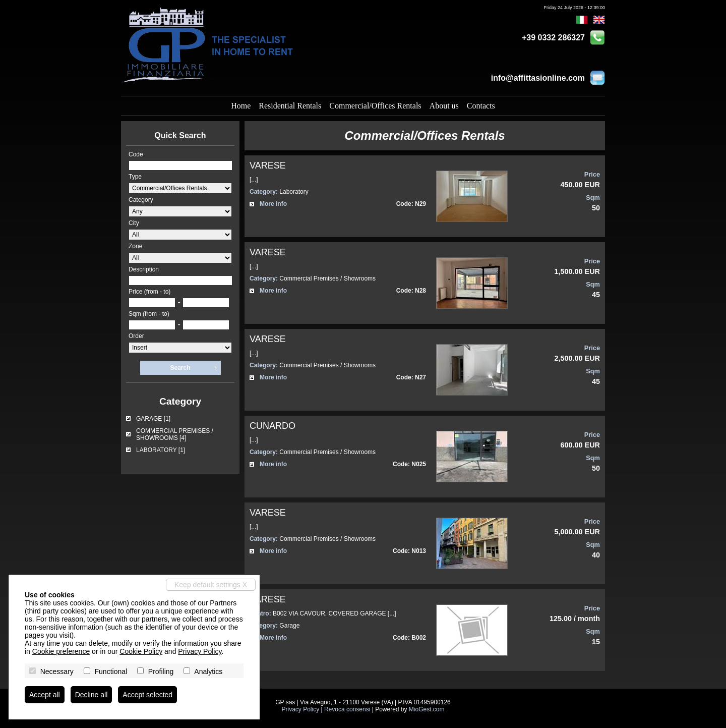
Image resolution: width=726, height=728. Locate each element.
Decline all (92, 695)
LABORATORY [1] (161, 450)
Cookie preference (61, 651)
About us (444, 106)
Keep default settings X (211, 585)
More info (273, 204)
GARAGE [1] (153, 419)
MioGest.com (427, 709)
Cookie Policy (141, 651)
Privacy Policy (300, 709)
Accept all (45, 695)
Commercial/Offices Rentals (375, 106)
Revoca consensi (347, 709)
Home (241, 106)
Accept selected (147, 695)
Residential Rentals (290, 106)
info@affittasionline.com (538, 78)
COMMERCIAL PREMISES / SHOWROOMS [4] (175, 434)
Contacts (481, 106)
